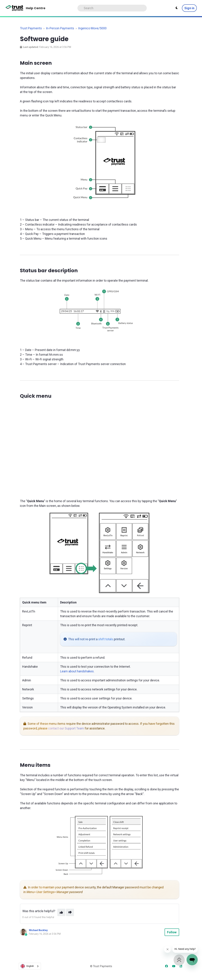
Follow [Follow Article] (172, 932)
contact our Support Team (66, 728)
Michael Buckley (38, 930)
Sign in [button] (189, 8)
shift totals (106, 639)
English (27, 966)
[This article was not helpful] (70, 912)
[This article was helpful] (61, 912)
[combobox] (30, 966)
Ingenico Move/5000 (92, 28)
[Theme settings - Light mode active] (177, 8)
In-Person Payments (60, 28)
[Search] (112, 8)
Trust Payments (31, 28)
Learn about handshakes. (77, 671)
